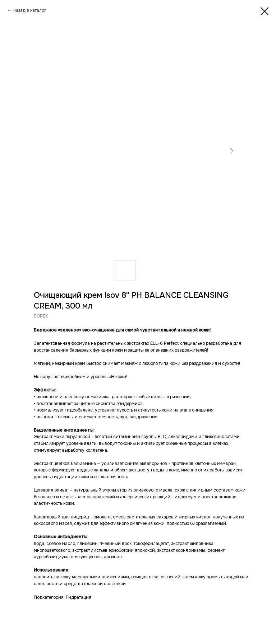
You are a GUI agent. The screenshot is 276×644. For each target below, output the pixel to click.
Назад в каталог (29, 10)
